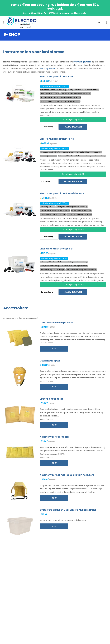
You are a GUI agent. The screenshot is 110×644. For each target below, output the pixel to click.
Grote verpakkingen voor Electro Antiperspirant (68, 510)
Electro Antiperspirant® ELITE (57, 76)
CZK (98, 22)
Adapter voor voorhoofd (54, 437)
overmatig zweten (82, 62)
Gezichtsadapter (50, 361)
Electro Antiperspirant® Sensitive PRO (62, 193)
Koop (54, 349)
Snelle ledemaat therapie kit (57, 249)
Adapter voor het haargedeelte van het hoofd (67, 475)
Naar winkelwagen (73, 127)
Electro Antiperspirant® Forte (57, 139)
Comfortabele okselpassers (56, 323)
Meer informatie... (47, 115)
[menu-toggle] (3, 22)
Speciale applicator (51, 399)
